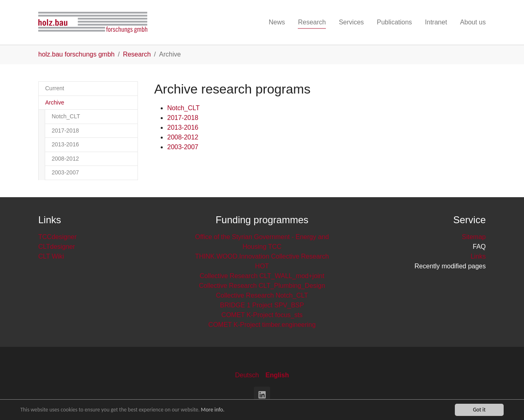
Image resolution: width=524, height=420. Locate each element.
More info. (213, 410)
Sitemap (474, 237)
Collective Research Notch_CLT (262, 295)
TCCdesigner (57, 237)
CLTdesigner (57, 247)
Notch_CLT (183, 108)
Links (478, 256)
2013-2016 (183, 127)
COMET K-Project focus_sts (262, 315)
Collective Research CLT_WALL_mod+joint (262, 276)
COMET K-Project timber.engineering (262, 325)
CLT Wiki (51, 256)
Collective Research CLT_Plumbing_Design (262, 286)
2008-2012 (183, 137)
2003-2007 (183, 147)
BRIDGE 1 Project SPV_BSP (262, 305)
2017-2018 (183, 118)
